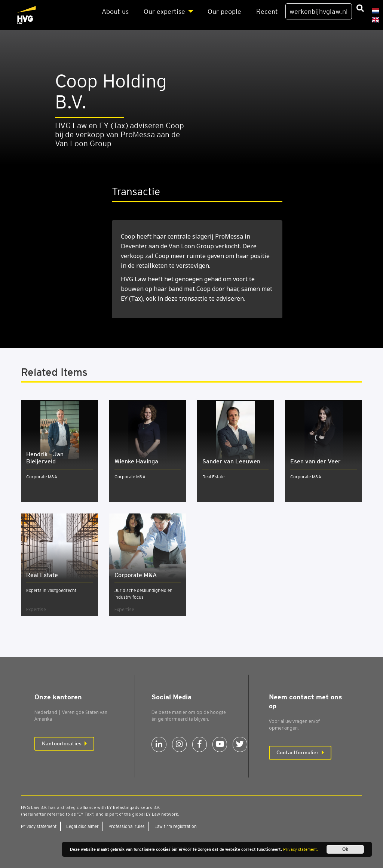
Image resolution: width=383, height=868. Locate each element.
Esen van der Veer (315, 461)
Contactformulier (298, 752)
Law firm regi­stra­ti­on (176, 826)
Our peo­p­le (224, 11)
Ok (345, 849)
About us (115, 11)
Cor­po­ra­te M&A (136, 575)
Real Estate (213, 477)
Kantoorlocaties (62, 743)
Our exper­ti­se (164, 11)
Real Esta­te (42, 575)
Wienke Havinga (136, 461)
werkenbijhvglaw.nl (319, 11)
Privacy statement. (301, 849)
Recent (267, 11)
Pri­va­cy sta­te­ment (39, 826)
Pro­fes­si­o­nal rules (127, 826)
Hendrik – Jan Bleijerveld (45, 458)
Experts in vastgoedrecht (51, 590)
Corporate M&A (42, 477)
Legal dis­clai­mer (82, 826)
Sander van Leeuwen (231, 461)
